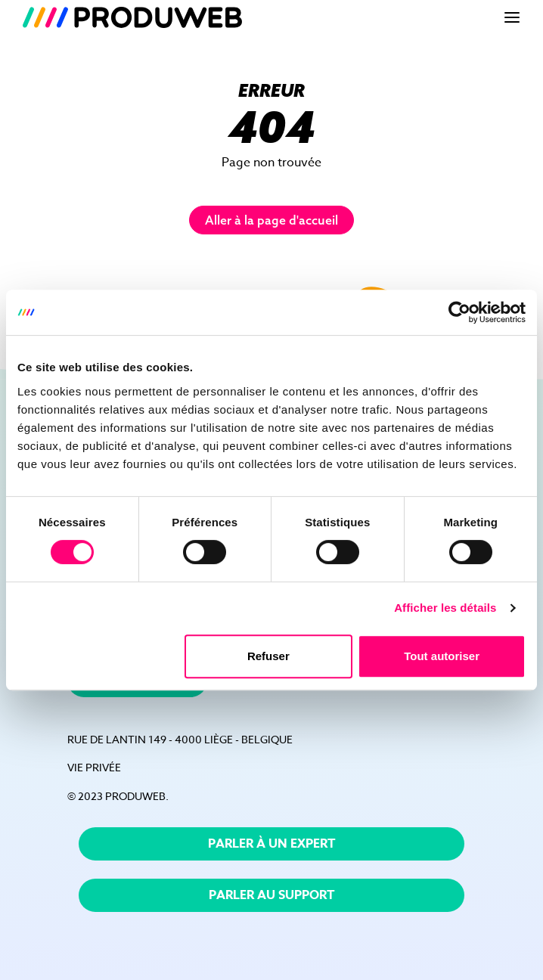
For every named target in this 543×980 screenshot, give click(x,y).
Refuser (268, 656)
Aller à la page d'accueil (271, 220)
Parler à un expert (272, 844)
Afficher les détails (445, 608)
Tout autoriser (442, 656)
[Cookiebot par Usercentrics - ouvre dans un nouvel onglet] (459, 312)
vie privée (94, 767)
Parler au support (272, 895)
